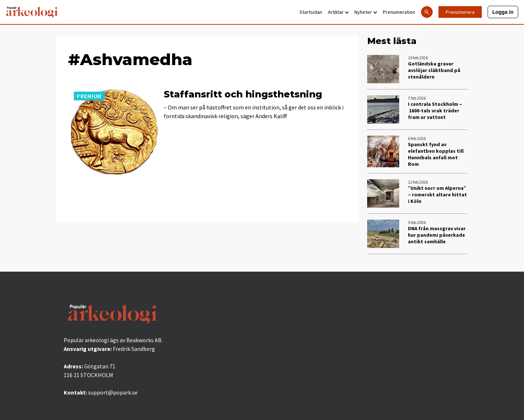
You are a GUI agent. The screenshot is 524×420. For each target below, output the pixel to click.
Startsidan (311, 12)
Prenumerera (460, 12)
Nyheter (366, 12)
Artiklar (338, 12)
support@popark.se (113, 392)
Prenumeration (399, 12)
